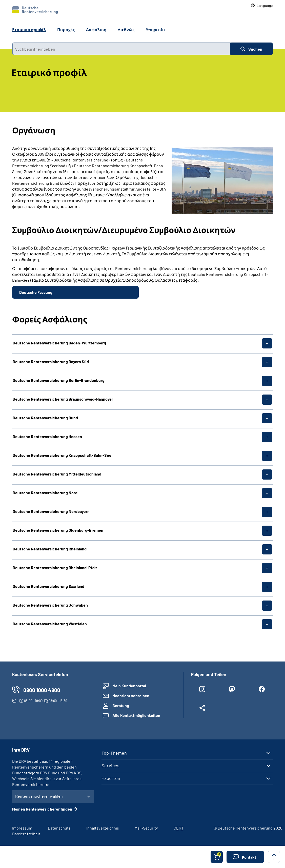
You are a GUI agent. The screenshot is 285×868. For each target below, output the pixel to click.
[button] (262, 6)
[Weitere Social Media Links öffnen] (202, 709)
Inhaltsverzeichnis (103, 828)
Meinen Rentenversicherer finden (42, 809)
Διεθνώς (126, 29)
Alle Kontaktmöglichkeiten (136, 715)
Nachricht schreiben (131, 696)
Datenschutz (59, 828)
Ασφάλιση (96, 29)
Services (110, 766)
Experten (111, 778)
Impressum (22, 828)
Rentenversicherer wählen (39, 796)
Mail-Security (146, 828)
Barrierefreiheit (26, 834)
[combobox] (121, 49)
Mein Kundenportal (129, 686)
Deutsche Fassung (36, 292)
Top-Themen (114, 753)
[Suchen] (251, 49)
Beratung (121, 705)
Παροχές (66, 29)
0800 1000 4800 (42, 690)
